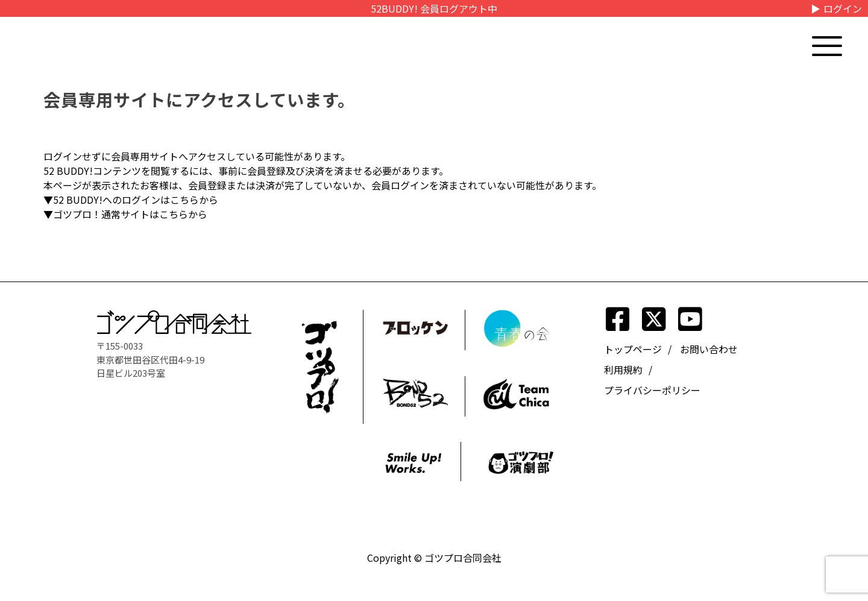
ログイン (843, 8)
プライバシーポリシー (652, 390)
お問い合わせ (709, 349)
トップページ (633, 349)
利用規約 (623, 370)
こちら (184, 200)
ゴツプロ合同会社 (463, 558)
